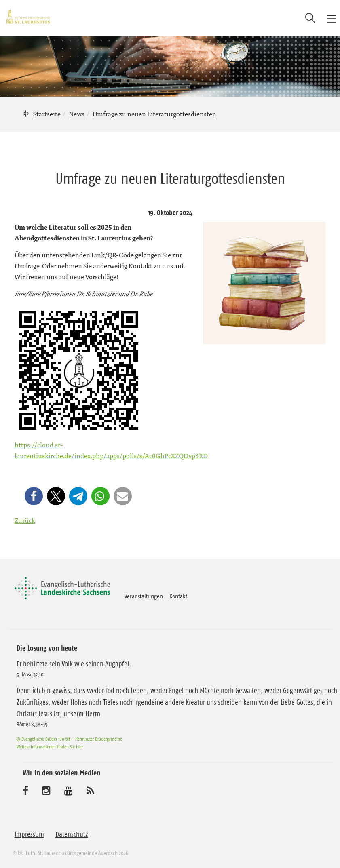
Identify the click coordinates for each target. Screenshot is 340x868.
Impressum (29, 834)
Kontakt (178, 596)
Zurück (25, 520)
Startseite (47, 114)
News (77, 114)
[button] (34, 496)
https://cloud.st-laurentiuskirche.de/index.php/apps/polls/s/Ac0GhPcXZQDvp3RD (111, 450)
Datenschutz (72, 834)
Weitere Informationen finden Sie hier (50, 747)
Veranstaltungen (144, 596)
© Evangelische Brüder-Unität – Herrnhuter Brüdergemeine (69, 739)
